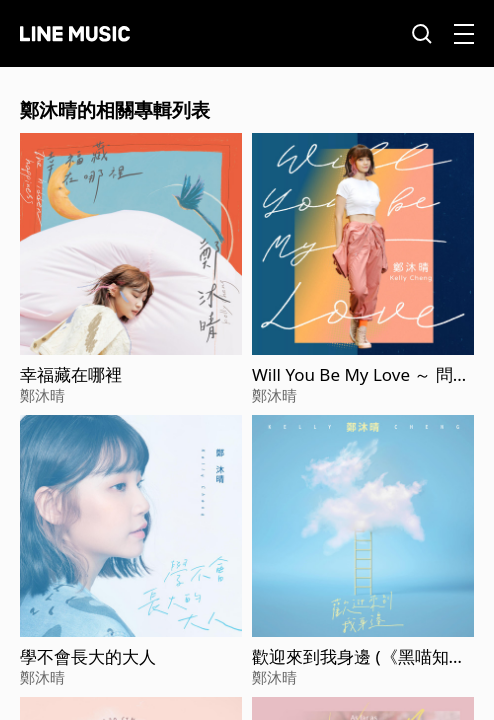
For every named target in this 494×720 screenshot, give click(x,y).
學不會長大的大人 (88, 657)
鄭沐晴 (42, 395)
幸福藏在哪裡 (71, 375)
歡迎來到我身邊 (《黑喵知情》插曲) (350, 657)
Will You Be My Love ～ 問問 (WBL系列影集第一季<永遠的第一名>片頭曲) (362, 375)
